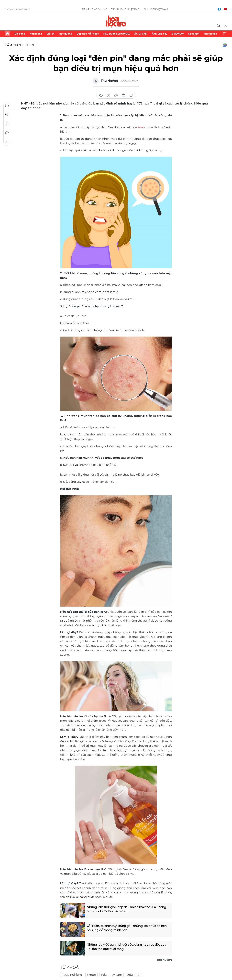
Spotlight (194, 34)
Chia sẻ (7, 115)
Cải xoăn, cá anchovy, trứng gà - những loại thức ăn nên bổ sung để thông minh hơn (127, 928)
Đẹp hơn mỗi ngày (88, 34)
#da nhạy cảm (112, 975)
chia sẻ (101, 95)
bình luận (131, 95)
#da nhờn (134, 975)
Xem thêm (225, 34)
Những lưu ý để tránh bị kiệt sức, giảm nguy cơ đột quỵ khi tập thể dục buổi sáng (127, 947)
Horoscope (210, 34)
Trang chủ (7, 34)
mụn (141, 127)
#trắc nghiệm (72, 975)
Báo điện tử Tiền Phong (116, 21)
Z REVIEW (178, 34)
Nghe (7, 105)
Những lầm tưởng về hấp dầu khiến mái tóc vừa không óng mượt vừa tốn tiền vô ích (127, 909)
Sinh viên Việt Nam (156, 9)
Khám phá (36, 34)
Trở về (7, 142)
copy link (116, 95)
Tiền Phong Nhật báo (125, 9)
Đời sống (20, 34)
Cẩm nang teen (20, 45)
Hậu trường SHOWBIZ (117, 34)
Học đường (66, 34)
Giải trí (50, 34)
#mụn (91, 975)
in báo (124, 95)
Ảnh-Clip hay (159, 34)
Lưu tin (7, 124)
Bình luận (7, 133)
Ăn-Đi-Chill (141, 34)
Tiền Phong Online (94, 9)
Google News (225, 45)
